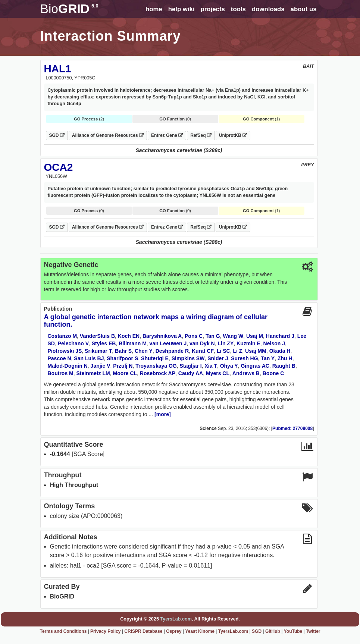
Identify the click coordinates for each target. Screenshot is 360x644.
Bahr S (123, 351)
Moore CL (125, 373)
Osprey (174, 631)
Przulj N (123, 366)
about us (304, 9)
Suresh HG (244, 358)
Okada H (280, 351)
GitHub (273, 631)
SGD (57, 135)
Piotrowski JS (65, 351)
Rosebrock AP (158, 373)
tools (238, 9)
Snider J (218, 358)
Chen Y (144, 351)
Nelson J (274, 343)
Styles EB (104, 343)
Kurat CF (203, 351)
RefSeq (201, 135)
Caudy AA (191, 373)
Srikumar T (98, 351)
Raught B (284, 366)
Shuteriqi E (155, 358)
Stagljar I (191, 366)
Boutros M (61, 373)
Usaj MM (256, 351)
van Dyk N (202, 343)
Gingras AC (255, 366)
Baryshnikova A (162, 336)
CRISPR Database (143, 631)
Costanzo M (62, 336)
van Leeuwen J (168, 343)
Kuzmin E (248, 343)
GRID (69, 9)
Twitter (313, 631)
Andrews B (246, 373)
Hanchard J (280, 336)
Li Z (237, 351)
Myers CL (218, 373)
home (154, 9)
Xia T (211, 366)
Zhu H (285, 358)
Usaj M (255, 336)
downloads (268, 9)
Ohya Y (229, 366)
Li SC (223, 351)
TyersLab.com (176, 619)
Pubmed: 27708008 (292, 428)
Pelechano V (73, 343)
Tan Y (268, 358)
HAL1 (58, 69)
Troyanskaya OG (156, 366)
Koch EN (129, 336)
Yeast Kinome (200, 631)
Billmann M (133, 343)
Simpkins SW (188, 358)
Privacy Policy (105, 631)
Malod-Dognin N (68, 366)
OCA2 (59, 167)
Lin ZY (226, 343)
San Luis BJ (89, 358)
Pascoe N (60, 358)
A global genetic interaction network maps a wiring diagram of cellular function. (156, 321)
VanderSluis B (97, 336)
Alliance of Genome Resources (108, 135)
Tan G (213, 336)
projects (213, 9)
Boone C (273, 373)
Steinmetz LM (93, 373)
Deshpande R (172, 351)
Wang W (233, 336)
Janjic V (101, 366)
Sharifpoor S (122, 358)
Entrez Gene (167, 135)
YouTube (293, 631)
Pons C (194, 336)
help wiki (181, 9)
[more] (163, 414)
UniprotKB (233, 135)
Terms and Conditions (63, 631)
